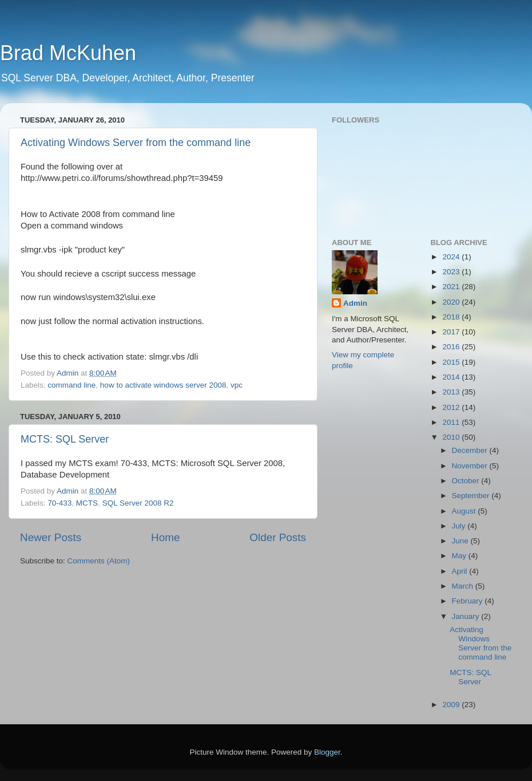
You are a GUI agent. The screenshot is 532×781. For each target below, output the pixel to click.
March (464, 586)
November (471, 466)
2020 (452, 302)
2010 (452, 437)
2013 (452, 392)
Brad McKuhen (68, 53)
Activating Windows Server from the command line (136, 143)
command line (72, 385)
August (465, 511)
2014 (452, 377)
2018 (452, 317)
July (460, 526)
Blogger (327, 752)
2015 (452, 362)
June (461, 541)
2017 (452, 332)
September (472, 496)
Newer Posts (51, 537)
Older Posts (278, 537)
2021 (452, 287)
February (469, 601)
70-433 (59, 503)
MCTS (87, 503)
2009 (452, 705)
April (461, 571)
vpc (237, 385)
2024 (452, 257)
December (471, 450)
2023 (452, 272)
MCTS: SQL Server (65, 439)
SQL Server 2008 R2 (138, 503)
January (467, 616)
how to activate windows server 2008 (163, 385)
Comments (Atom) (99, 561)
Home (165, 537)
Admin (355, 303)
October (467, 481)
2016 (452, 347)
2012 (452, 407)
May (460, 556)
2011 (452, 422)
